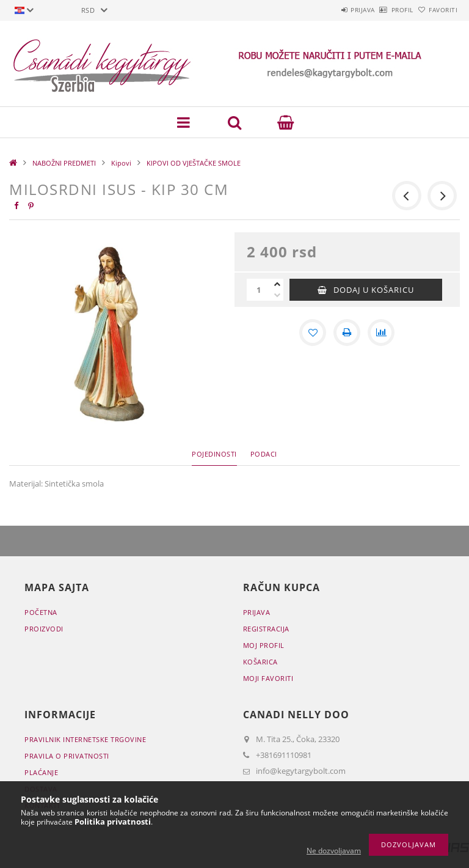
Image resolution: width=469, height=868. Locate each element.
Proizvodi (44, 629)
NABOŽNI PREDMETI (64, 163)
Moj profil (264, 645)
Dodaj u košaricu (374, 290)
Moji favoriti (268, 678)
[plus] (277, 284)
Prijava (329, 10)
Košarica (260, 662)
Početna (41, 612)
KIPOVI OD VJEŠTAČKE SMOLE (194, 163)
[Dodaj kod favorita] (313, 333)
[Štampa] (347, 333)
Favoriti (436, 10)
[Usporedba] (381, 333)
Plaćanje (41, 772)
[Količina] (259, 290)
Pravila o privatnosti (67, 756)
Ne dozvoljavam (334, 851)
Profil (382, 10)
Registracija (266, 629)
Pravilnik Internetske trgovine (85, 739)
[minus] (277, 295)
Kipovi (121, 163)
